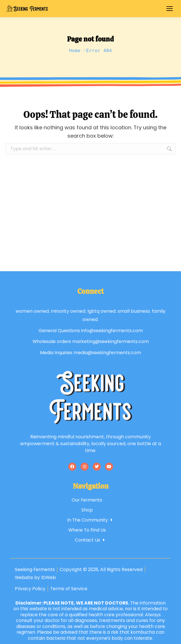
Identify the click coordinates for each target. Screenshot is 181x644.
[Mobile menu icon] (170, 9)
